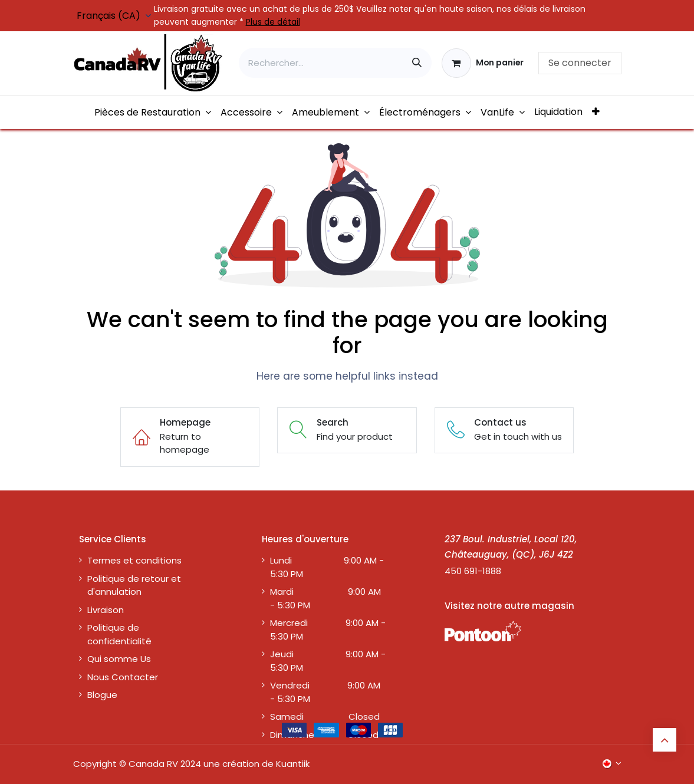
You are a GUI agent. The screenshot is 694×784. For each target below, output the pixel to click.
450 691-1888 (473, 571)
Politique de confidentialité (119, 634)
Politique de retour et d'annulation (134, 585)
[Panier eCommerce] (483, 63)
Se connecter (580, 63)
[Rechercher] (417, 63)
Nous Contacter (123, 677)
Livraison (106, 610)
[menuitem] (153, 112)
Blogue (102, 695)
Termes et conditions (134, 560)
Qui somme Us (119, 659)
